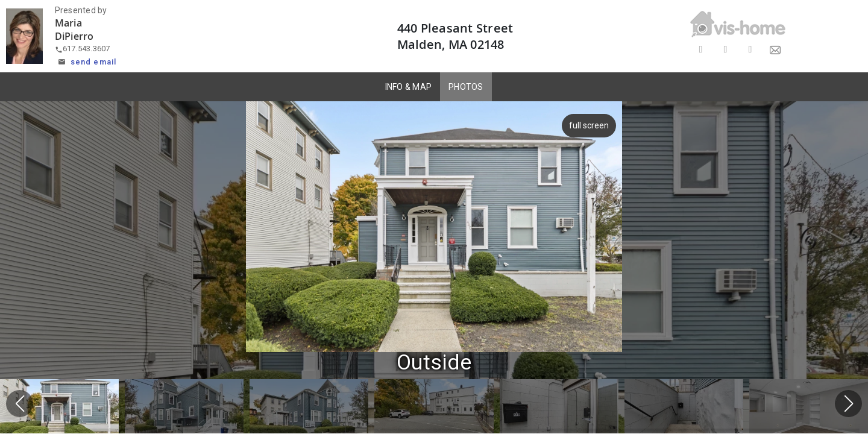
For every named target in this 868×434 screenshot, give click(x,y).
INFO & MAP (409, 87)
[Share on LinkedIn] (750, 50)
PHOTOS (466, 87)
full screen (587, 125)
